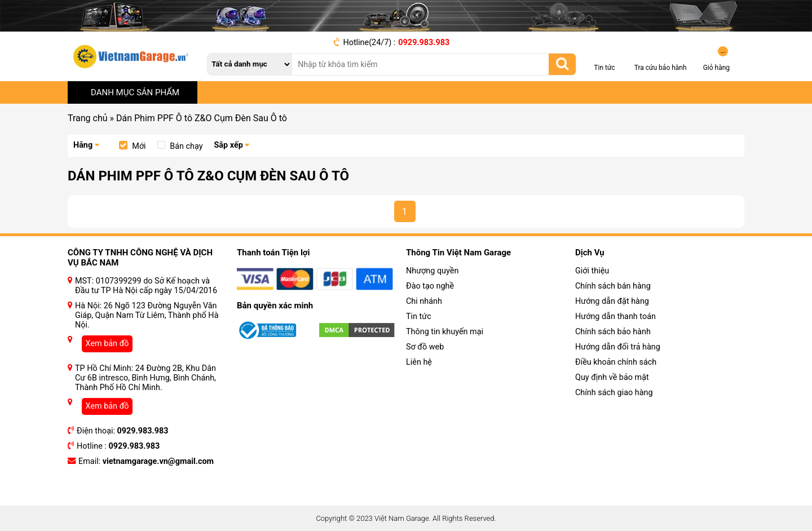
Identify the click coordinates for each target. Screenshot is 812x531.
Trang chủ (88, 118)
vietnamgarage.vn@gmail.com (158, 461)
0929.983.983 (424, 43)
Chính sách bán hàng (613, 286)
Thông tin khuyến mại (445, 332)
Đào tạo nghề (430, 286)
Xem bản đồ (107, 344)
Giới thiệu (592, 271)
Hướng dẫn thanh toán (615, 317)
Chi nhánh (424, 301)
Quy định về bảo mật (612, 377)
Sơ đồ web (425, 347)
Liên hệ (419, 362)
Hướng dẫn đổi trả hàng (618, 347)
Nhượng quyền (432, 271)
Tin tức (419, 317)
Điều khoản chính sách (616, 362)
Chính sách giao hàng (614, 393)
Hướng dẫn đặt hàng (612, 301)
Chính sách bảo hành (613, 332)
